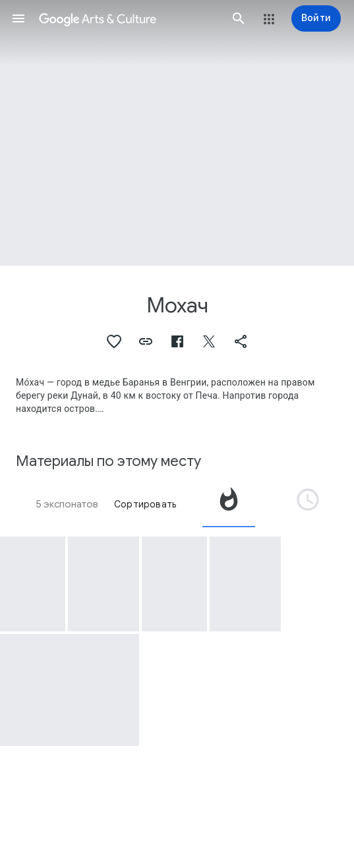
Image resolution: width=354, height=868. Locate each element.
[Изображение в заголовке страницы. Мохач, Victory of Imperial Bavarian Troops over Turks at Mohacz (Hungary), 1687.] (177, 133)
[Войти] (316, 18)
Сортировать (145, 504)
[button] (18, 18)
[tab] (229, 504)
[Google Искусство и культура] (129, 18)
